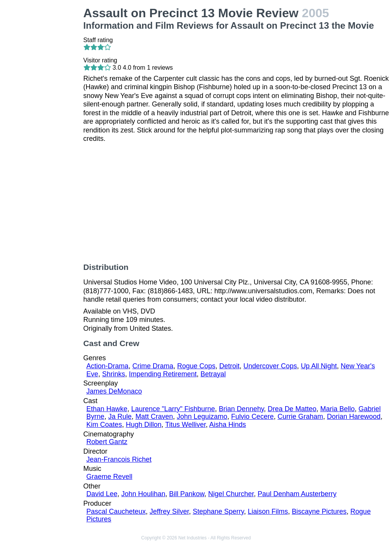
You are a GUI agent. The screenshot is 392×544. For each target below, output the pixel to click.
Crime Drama (153, 366)
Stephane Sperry (218, 511)
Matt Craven (154, 417)
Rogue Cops (196, 366)
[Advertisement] (43, 121)
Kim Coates (104, 425)
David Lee (102, 494)
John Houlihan (143, 494)
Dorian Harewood (354, 417)
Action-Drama (108, 366)
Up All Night (319, 366)
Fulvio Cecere (252, 417)
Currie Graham (300, 417)
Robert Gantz (107, 442)
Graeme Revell (109, 477)
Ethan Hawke (107, 409)
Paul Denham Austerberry (297, 494)
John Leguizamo (202, 417)
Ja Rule (120, 417)
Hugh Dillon (144, 425)
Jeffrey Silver (169, 511)
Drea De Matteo (292, 409)
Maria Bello (337, 409)
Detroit (229, 366)
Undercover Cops (270, 366)
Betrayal (213, 374)
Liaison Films (268, 511)
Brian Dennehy (242, 409)
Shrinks (114, 374)
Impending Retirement (163, 374)
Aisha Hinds (227, 425)
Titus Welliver (185, 425)
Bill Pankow (187, 494)
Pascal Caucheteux (116, 511)
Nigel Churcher (231, 494)
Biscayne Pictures (319, 511)
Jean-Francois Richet (119, 459)
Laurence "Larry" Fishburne (173, 409)
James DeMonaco (114, 391)
